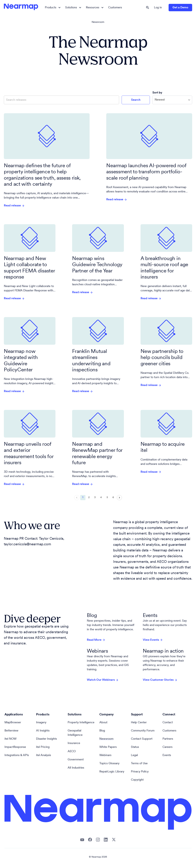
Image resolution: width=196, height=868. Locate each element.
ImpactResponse (15, 747)
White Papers (108, 747)
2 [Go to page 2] (89, 498)
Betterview (11, 731)
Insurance (74, 743)
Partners (168, 739)
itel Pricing (43, 747)
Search (136, 100)
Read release (14, 206)
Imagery (41, 723)
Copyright (137, 780)
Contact (168, 723)
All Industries (76, 768)
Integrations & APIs (17, 755)
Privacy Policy (140, 772)
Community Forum (143, 731)
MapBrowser (13, 723)
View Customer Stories (160, 680)
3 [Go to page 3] (95, 498)
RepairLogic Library (112, 772)
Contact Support (142, 739)
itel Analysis (44, 755)
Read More (96, 640)
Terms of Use (139, 764)
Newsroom (98, 22)
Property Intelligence (81, 723)
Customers (115, 8)
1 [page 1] (83, 498)
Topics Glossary (109, 764)
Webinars (105, 755)
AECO (72, 751)
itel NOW (10, 739)
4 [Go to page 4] (101, 498)
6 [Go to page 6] (113, 498)
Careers (167, 747)
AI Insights (43, 731)
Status (135, 747)
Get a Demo (180, 8)
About (103, 723)
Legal (134, 755)
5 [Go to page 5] (107, 498)
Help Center (139, 723)
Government (76, 760)
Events (167, 755)
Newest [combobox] (160, 100)
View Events (153, 640)
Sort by (158, 93)
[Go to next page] (119, 498)
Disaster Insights (46, 739)
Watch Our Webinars (103, 680)
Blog (102, 731)
